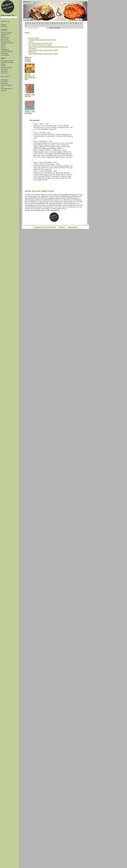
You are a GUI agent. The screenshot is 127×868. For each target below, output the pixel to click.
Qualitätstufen (5, 80)
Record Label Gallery (6, 85)
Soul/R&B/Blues (5, 50)
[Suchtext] (9, 17)
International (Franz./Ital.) (7, 43)
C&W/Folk (3, 36)
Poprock (3, 48)
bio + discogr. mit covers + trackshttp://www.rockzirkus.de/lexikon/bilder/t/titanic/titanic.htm (48, 46)
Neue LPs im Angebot (7, 32)
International (4, 73)
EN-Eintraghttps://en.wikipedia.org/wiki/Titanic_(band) (43, 49)
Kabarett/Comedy (5, 34)
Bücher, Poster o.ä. (6, 76)
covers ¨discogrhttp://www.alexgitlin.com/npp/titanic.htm (42, 39)
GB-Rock (3, 44)
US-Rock (3, 46)
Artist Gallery (4, 83)
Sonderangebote (5, 55)
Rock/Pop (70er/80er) (6, 68)
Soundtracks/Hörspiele (7, 51)
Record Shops (5, 82)
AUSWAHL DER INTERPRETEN (45, 227)
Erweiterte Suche (5, 21)
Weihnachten (4, 53)
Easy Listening (5, 39)
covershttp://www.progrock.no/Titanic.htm (41, 42)
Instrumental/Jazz (5, 41)
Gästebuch (4, 25)
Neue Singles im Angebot (7, 61)
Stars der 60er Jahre (72, 3)
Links (2, 87)
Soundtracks (4, 69)
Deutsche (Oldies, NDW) (7, 62)
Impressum (4, 90)
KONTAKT (62, 227)
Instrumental (4, 71)
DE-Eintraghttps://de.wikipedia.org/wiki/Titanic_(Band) (43, 53)
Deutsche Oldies (5, 37)
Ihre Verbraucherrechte (7, 89)
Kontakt (27, 20)
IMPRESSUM (72, 227)
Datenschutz (4, 27)
